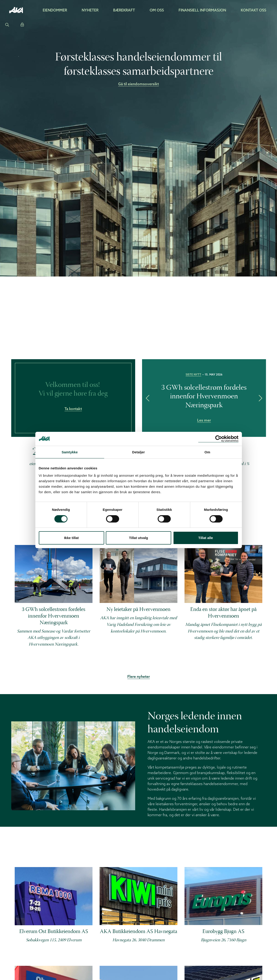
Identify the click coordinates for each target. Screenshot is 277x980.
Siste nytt (193, 374)
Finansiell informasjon (202, 10)
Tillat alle (206, 538)
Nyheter (90, 10)
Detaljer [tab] (139, 452)
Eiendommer (55, 10)
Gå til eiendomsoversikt (138, 84)
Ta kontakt (73, 409)
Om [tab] (207, 452)
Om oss (157, 10)
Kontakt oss (253, 10)
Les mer (204, 420)
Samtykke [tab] (70, 452)
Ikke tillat (71, 538)
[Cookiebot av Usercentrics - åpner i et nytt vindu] (218, 439)
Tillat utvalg (138, 538)
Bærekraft (124, 10)
